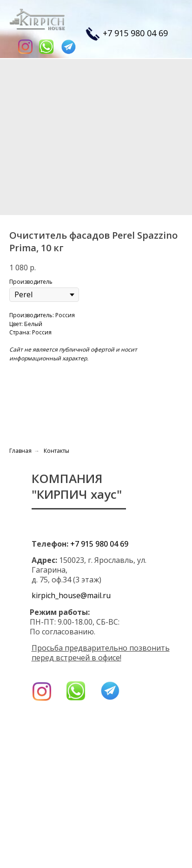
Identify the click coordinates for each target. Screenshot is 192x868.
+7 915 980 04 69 (135, 33)
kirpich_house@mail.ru (71, 595)
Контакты (56, 451)
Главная (20, 451)
